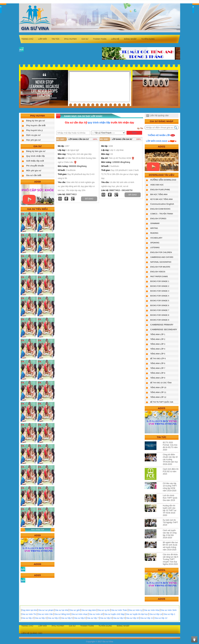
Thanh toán (100, 39)
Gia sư (85, 39)
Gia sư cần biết (34, 175)
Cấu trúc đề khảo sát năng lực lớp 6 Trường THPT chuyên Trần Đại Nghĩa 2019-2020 (170, 559)
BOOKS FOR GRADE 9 (160, 320)
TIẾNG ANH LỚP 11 (158, 392)
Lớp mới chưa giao (157, 141)
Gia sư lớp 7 (93, 618)
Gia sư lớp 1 (169, 614)
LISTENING (155, 247)
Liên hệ (115, 39)
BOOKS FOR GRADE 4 (160, 296)
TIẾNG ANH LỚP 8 (158, 373)
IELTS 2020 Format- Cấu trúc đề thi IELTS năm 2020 (170, 446)
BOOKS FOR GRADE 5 (160, 301)
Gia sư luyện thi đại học (137, 614)
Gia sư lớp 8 (106, 618)
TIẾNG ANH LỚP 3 (158, 344)
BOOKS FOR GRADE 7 (160, 310)
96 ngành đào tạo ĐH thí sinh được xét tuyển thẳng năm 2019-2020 (170, 546)
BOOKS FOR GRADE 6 (160, 305)
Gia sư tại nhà (62, 610)
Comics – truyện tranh (162, 214)
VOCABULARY (156, 238)
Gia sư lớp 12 (161, 618)
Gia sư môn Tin (29, 614)
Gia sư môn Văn (45, 614)
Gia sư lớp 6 (80, 618)
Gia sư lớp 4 (54, 618)
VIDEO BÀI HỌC (157, 185)
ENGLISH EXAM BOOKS (160, 209)
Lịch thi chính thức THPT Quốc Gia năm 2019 (170, 498)
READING (154, 233)
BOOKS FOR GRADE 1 (160, 281)
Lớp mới (43, 39)
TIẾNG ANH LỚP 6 (158, 363)
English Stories (158, 219)
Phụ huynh (70, 39)
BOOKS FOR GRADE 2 (160, 286)
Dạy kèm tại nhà (29, 610)
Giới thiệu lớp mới (35, 161)
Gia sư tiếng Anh (62, 614)
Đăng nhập (130, 39)
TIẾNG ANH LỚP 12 (158, 397)
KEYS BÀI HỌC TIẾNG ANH (162, 199)
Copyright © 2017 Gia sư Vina (99, 642)
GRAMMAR (155, 223)
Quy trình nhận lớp (36, 156)
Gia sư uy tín (104, 610)
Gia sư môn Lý (136, 610)
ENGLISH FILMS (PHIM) (160, 190)
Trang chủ (27, 39)
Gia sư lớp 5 (67, 618)
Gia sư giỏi (75, 610)
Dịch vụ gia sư (33, 135)
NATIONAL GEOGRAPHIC (161, 262)
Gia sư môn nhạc (80, 614)
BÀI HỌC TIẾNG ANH (159, 194)
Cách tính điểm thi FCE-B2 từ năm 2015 (171, 471)
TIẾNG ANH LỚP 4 (158, 349)
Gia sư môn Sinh (169, 610)
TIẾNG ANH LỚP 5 (158, 354)
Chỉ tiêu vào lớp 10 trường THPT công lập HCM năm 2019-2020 (170, 487)
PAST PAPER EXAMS (159, 276)
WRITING (154, 228)
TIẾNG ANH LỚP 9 (158, 378)
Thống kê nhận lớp (159, 135)
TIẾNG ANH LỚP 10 (158, 387)
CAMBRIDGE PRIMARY (162, 325)
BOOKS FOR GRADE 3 (160, 291)
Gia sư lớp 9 (119, 618)
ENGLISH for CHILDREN (161, 252)
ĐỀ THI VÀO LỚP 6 (158, 359)
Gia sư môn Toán (119, 610)
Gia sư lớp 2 (28, 618)
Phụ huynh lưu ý (34, 130)
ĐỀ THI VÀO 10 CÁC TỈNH (161, 383)
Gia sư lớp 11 (147, 618)
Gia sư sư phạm (46, 610)
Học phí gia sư (34, 140)
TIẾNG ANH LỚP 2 (158, 339)
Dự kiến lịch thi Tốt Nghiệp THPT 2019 (170, 523)
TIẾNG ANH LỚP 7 (158, 368)
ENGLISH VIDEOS (158, 272)
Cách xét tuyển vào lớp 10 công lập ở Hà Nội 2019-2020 (170, 534)
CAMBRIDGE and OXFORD (162, 257)
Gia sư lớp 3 (41, 618)
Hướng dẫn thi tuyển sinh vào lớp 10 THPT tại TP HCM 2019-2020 (170, 510)
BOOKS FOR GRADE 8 (160, 315)
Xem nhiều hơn (37, 530)
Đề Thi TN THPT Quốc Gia (162, 402)
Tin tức (56, 39)
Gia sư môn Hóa (152, 610)
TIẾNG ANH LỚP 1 (158, 334)
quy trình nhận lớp (99, 123)
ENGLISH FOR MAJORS (160, 267)
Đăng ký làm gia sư (36, 151)
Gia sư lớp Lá (156, 614)
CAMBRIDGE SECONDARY (164, 329)
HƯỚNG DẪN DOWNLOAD (163, 180)
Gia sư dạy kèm (89, 610)
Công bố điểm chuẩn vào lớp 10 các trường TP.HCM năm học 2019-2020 (170, 459)
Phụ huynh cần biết (36, 125)
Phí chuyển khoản (35, 166)
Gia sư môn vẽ (96, 614)
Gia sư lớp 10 (133, 618)
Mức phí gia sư (34, 170)
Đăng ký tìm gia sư (36, 121)
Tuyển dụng (148, 39)
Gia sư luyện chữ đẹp (114, 614)
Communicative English (162, 204)
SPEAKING (155, 243)
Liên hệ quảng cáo (159, 115)
